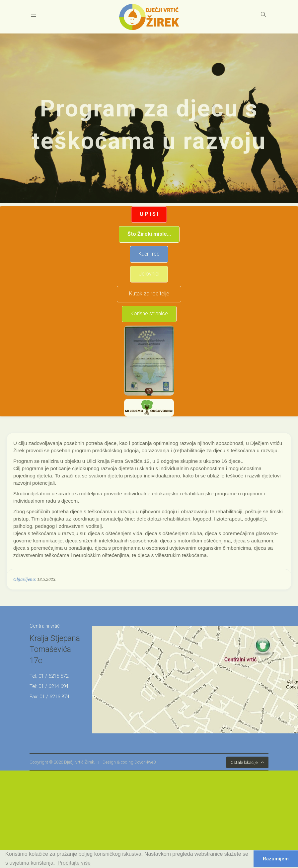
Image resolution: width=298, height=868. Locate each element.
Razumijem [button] (276, 859)
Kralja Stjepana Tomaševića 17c (55, 649)
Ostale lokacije (244, 762)
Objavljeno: (25, 579)
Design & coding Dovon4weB (129, 762)
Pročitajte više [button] (74, 863)
